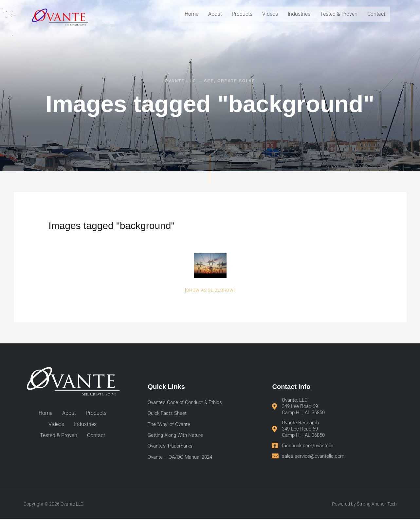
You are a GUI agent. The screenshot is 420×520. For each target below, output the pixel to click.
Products (242, 14)
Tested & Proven (339, 14)
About (215, 14)
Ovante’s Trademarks (172, 447)
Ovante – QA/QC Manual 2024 (183, 458)
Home (192, 14)
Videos (270, 14)
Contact (376, 14)
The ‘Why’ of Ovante (171, 425)
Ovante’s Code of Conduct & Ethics (187, 403)
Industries (299, 14)
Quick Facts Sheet (168, 414)
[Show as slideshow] (210, 290)
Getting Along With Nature (178, 436)
